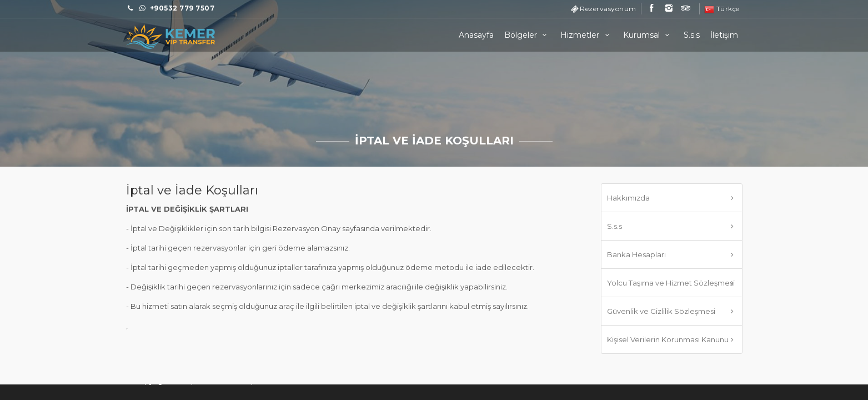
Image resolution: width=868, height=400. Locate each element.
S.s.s (692, 35)
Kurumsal (648, 35)
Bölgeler (527, 35)
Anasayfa (476, 35)
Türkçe (722, 9)
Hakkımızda (628, 198)
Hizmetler (586, 35)
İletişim (724, 35)
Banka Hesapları (636, 254)
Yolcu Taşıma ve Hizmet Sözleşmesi (671, 283)
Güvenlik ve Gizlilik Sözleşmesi (661, 311)
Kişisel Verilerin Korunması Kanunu (668, 339)
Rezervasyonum (608, 9)
